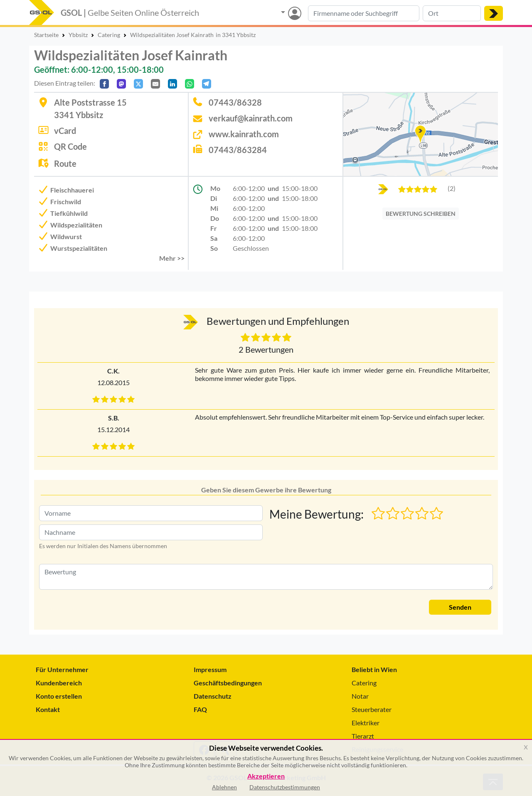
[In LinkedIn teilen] (172, 84)
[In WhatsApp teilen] (190, 84)
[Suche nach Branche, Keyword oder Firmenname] (364, 13)
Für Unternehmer (62, 669)
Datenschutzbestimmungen (285, 787)
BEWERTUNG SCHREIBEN (421, 214)
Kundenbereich (59, 683)
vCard (65, 131)
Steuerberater (372, 709)
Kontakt (48, 709)
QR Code (70, 146)
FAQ (200, 709)
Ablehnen (224, 787)
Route (65, 163)
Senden (460, 607)
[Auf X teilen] (138, 84)
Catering (364, 683)
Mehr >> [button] (172, 258)
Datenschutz (213, 696)
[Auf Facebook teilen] (104, 84)
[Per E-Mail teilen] (155, 84)
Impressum (210, 669)
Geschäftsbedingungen (228, 683)
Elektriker (366, 723)
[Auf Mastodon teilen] (121, 84)
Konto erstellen (59, 696)
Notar (360, 696)
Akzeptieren (266, 776)
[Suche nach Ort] (452, 13)
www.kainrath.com (244, 134)
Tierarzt (363, 736)
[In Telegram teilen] (207, 84)
